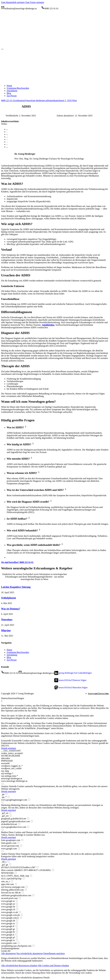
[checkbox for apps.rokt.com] (16, 884)
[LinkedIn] (7, 134)
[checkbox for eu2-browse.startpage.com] (27, 887)
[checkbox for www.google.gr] (17, 929)
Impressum (93, 694)
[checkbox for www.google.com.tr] (21, 918)
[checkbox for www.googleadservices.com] (28, 827)
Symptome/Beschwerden (18, 652)
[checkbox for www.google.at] (17, 901)
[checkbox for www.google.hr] (17, 932)
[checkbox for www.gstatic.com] (19, 943)
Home (9, 650)
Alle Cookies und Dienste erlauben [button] (53, 965)
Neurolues (7, 619)
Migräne (6, 630)
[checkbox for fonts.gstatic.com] (18, 843)
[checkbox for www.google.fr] (17, 926)
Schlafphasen (9, 598)
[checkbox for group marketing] (3, 802)
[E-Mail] (7, 147)
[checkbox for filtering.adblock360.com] (26, 890)
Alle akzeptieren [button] (8, 953)
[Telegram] (7, 142)
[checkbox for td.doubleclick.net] (19, 824)
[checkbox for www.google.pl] (17, 937)
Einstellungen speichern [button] (54, 953)
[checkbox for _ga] (6, 794)
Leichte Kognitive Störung (16, 587)
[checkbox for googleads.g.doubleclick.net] (28, 818)
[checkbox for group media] (3, 830)
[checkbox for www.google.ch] (17, 909)
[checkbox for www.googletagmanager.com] (29, 800)
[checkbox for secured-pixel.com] (20, 898)
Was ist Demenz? (11, 609)
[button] (58, 427)
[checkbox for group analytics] (3, 784)
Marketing (6, 805)
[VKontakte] (7, 144)
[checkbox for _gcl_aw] (11, 816)
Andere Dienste (8, 854)
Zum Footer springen (35, 2)
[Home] (43, 46)
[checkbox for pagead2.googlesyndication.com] (32, 821)
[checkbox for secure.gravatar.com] (21, 846)
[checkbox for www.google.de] (17, 920)
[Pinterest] (7, 139)
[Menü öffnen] (2, 49)
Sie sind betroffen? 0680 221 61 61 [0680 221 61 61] (17, 562)
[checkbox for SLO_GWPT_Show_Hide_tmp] (31, 876)
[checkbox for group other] (3, 851)
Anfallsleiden (48, 325)
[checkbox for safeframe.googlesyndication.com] (33, 895)
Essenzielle (6, 741)
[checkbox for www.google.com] (19, 848)
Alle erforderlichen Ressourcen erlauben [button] (19, 965)
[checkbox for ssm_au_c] (12, 881)
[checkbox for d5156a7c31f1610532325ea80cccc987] (37, 867)
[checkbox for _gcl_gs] (10, 864)
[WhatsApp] (7, 137)
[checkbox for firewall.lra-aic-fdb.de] (23, 892)
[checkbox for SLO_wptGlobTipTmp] (24, 878)
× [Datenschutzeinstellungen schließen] (2, 701)
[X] (7, 132)
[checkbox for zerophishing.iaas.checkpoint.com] (33, 946)
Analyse (5, 786)
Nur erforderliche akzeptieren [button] (30, 953)
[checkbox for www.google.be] (17, 906)
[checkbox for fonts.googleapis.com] (22, 840)
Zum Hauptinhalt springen (13, 2)
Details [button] (47, 978)
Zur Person (12, 660)
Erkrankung (12, 655)
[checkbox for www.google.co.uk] (20, 912)
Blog (9, 657)
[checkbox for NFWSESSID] (16, 873)
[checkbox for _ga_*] (9, 797)
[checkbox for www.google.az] (17, 904)
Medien (5, 832)
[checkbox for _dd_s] (8, 862)
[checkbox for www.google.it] (16, 935)
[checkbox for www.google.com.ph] (22, 915)
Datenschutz (103, 694)
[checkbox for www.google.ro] (17, 940)
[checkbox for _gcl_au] (10, 813)
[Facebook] (7, 129)
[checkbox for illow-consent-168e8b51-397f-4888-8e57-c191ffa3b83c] (53, 870)
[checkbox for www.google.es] (17, 923)
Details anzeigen (9, 748)
